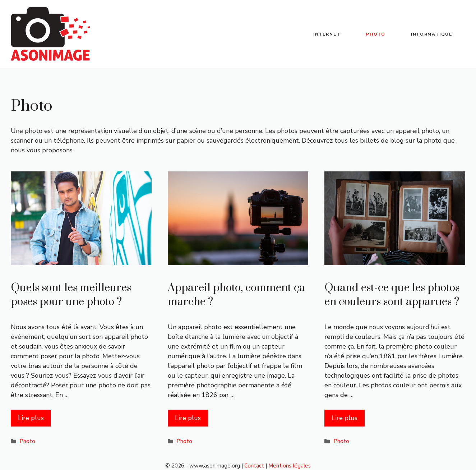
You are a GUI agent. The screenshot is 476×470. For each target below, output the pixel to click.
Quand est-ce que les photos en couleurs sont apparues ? (392, 295)
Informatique (432, 34)
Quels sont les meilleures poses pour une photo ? (71, 295)
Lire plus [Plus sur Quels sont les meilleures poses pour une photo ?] (31, 418)
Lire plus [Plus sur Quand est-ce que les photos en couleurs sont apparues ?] (345, 418)
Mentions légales (290, 466)
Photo (376, 34)
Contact (254, 466)
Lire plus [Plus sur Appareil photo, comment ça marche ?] (188, 418)
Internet (327, 34)
